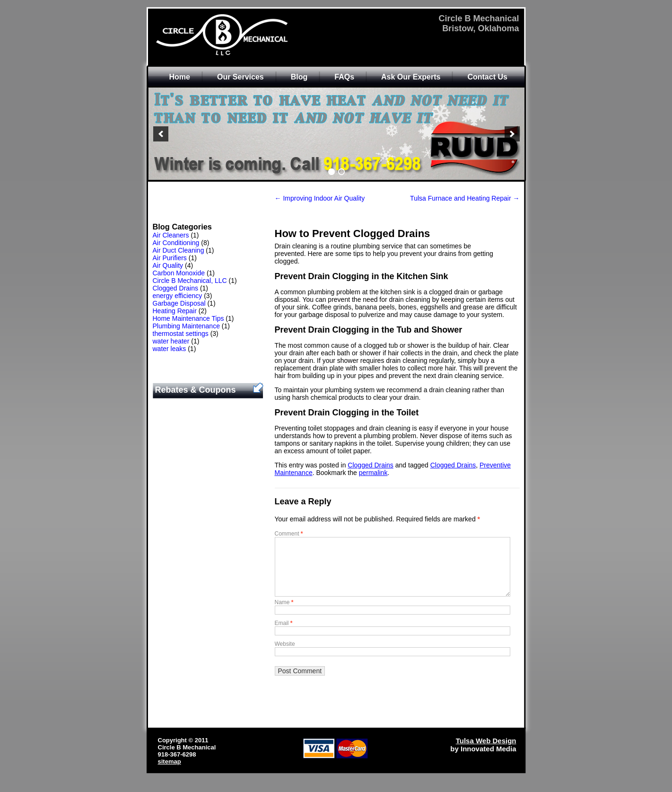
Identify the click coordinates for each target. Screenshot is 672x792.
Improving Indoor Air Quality (320, 198)
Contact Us (487, 77)
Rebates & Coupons (196, 390)
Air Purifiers (170, 258)
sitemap (170, 773)
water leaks (170, 349)
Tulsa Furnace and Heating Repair (465, 198)
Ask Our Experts (411, 77)
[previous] (161, 134)
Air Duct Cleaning (179, 250)
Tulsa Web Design (486, 752)
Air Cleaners (171, 235)
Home (180, 77)
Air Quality (168, 265)
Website (285, 655)
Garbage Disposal (179, 303)
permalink (373, 473)
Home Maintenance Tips (188, 318)
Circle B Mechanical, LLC (190, 281)
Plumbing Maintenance (186, 326)
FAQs (344, 77)
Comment (289, 534)
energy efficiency (178, 296)
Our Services (240, 77)
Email (284, 634)
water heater (171, 341)
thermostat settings (181, 334)
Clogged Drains (176, 288)
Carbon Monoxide (179, 273)
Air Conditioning (176, 243)
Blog (299, 77)
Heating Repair (175, 311)
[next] (512, 134)
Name (284, 614)
